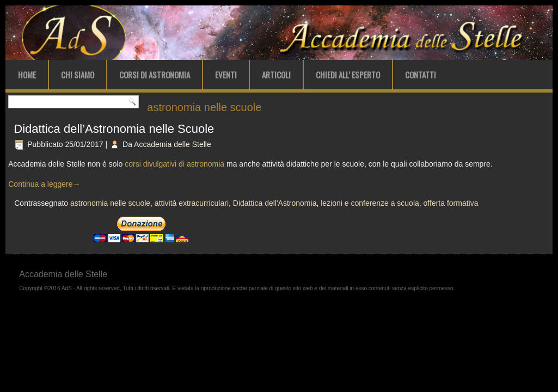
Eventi (226, 75)
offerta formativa (451, 203)
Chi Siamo (78, 75)
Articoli (276, 75)
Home (27, 75)
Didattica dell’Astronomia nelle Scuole (114, 129)
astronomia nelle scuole (110, 203)
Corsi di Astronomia (155, 75)
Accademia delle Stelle (173, 144)
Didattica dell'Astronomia (275, 203)
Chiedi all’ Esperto (348, 75)
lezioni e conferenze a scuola (370, 203)
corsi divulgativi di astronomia (174, 164)
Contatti (421, 75)
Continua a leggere (44, 184)
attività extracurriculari (192, 203)
